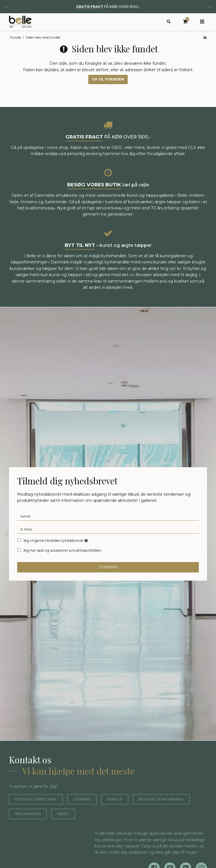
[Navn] (108, 525)
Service (127, 808)
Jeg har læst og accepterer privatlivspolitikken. (63, 559)
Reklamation (103, 823)
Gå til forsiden (108, 88)
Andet (142, 823)
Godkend (108, 576)
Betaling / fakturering (43, 823)
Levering (91, 808)
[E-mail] (108, 538)
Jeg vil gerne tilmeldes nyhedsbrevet (56, 549)
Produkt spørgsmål (40, 808)
